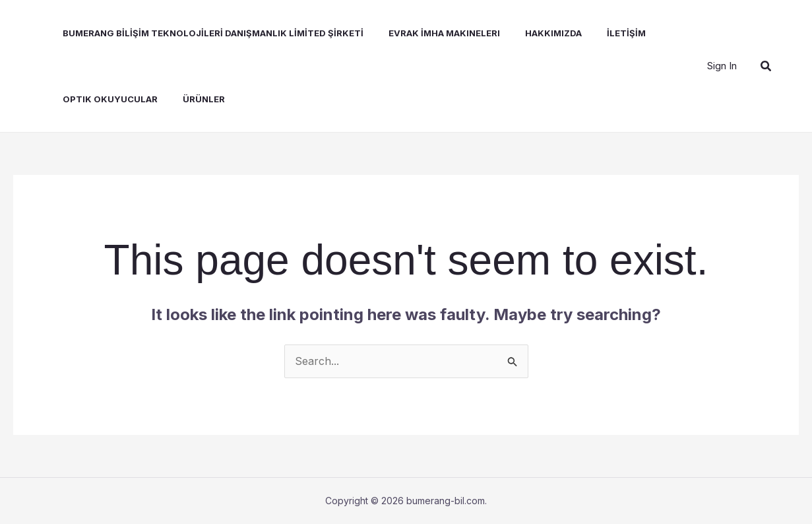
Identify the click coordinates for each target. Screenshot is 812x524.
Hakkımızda (536, 33)
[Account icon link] (722, 66)
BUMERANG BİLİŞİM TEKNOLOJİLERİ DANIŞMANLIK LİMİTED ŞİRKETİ (203, 33)
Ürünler (190, 99)
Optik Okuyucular (100, 99)
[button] (766, 66)
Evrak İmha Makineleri (430, 33)
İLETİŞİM (605, 33)
